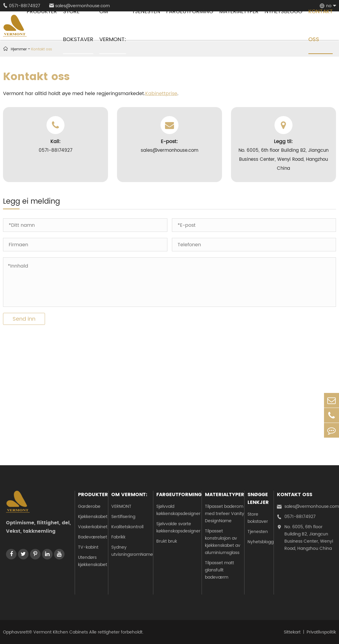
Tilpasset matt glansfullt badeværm (219, 570)
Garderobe (89, 506)
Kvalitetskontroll (127, 527)
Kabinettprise (161, 94)
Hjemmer (19, 49)
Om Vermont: (129, 495)
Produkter (93, 495)
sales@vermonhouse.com (308, 507)
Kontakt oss (295, 495)
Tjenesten (258, 532)
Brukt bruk (167, 541)
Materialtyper (225, 495)
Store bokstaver (258, 518)
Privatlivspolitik (321, 632)
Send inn (24, 319)
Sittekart (292, 632)
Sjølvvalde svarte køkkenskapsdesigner (178, 527)
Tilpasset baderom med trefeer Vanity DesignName (225, 514)
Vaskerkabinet (93, 527)
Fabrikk (118, 537)
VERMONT (121, 506)
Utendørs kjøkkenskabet (93, 561)
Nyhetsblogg (261, 542)
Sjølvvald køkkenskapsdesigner (178, 510)
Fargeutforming (179, 495)
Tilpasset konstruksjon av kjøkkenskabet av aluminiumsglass (223, 542)
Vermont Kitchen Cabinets (61, 632)
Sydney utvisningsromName (132, 551)
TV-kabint (88, 547)
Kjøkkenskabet (93, 517)
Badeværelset (93, 537)
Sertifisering (123, 517)
